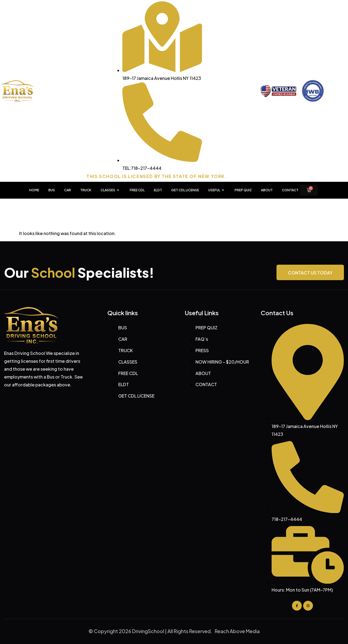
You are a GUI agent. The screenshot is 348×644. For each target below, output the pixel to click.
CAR (68, 190)
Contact (290, 190)
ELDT (158, 190)
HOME (34, 190)
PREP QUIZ (243, 190)
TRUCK (86, 190)
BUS (52, 190)
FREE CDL (137, 190)
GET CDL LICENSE (185, 190)
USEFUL (217, 190)
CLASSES (111, 190)
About (267, 190)
